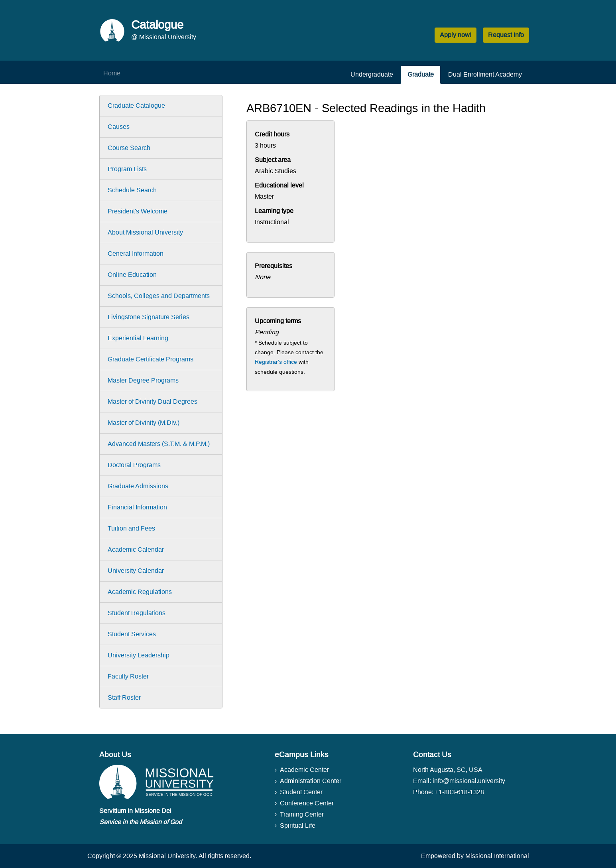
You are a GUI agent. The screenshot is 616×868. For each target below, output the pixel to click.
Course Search (129, 148)
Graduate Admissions (138, 486)
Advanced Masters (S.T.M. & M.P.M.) (159, 444)
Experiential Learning (138, 338)
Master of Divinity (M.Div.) (144, 423)
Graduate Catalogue (136, 106)
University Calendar (136, 571)
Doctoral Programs (134, 465)
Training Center (302, 814)
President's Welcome (138, 211)
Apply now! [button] (456, 35)
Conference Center (307, 803)
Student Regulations (137, 613)
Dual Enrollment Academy (485, 74)
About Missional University (145, 232)
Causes (119, 127)
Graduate (421, 74)
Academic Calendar (136, 549)
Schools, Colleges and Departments (159, 296)
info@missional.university (469, 781)
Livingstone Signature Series (149, 317)
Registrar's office (276, 362)
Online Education (132, 275)
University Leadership (139, 655)
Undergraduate (372, 74)
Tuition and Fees (131, 528)
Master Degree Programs (143, 380)
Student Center (301, 792)
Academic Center (304, 770)
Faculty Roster (128, 676)
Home (112, 73)
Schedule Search (132, 190)
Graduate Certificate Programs (151, 359)
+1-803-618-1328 (460, 792)
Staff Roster (124, 697)
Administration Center (311, 781)
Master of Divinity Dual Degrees (153, 401)
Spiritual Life (298, 826)
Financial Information (137, 507)
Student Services (132, 634)
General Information (136, 253)
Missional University (167, 856)
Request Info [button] (506, 35)
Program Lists (127, 169)
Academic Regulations (140, 592)
